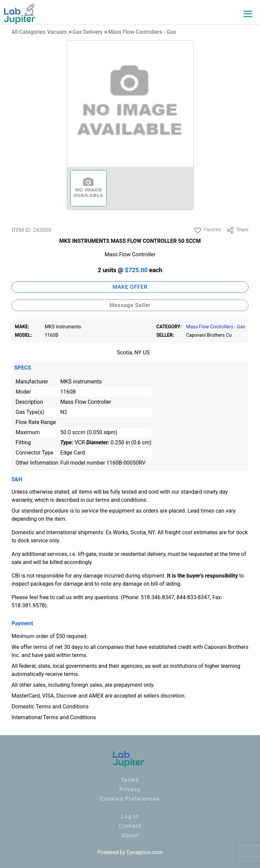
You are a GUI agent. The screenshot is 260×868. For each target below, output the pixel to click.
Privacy (130, 789)
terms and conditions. (122, 500)
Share (237, 230)
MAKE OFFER (130, 287)
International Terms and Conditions (54, 717)
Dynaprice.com (145, 852)
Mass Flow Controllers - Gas (142, 32)
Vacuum (57, 32)
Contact (130, 826)
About (130, 835)
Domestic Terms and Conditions (50, 707)
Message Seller (130, 305)
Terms (130, 780)
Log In (130, 816)
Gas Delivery (88, 32)
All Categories (28, 32)
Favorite (207, 230)
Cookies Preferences (130, 799)
